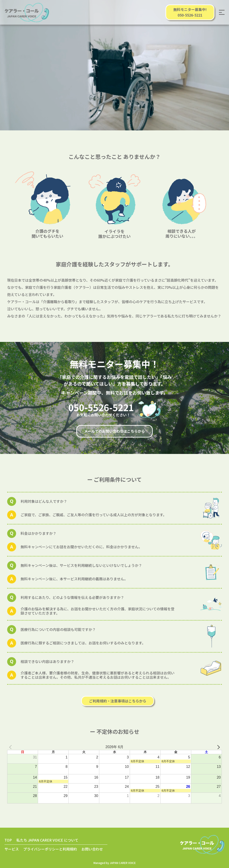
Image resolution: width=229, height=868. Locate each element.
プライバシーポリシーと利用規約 (50, 849)
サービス (12, 849)
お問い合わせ (92, 849)
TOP (8, 840)
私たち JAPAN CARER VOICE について (47, 840)
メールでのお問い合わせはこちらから (114, 431)
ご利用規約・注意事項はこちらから (118, 701)
